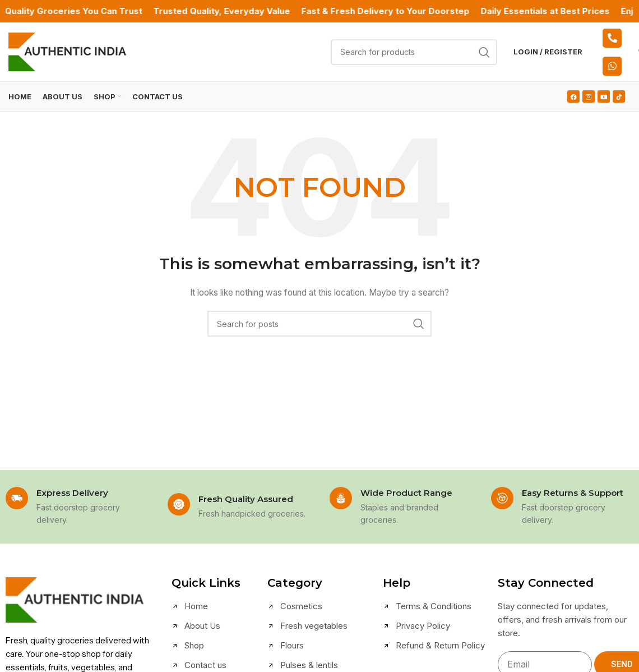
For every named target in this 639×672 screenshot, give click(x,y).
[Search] (414, 52)
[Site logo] (67, 51)
